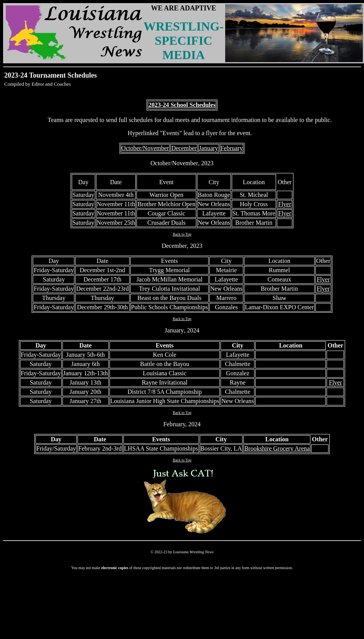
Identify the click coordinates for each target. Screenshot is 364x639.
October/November (174, 163)
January (174, 330)
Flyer (285, 204)
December (174, 246)
